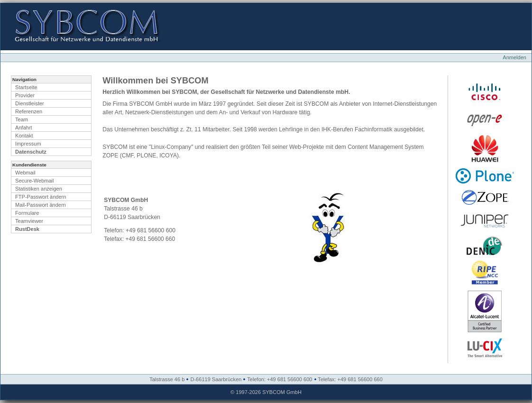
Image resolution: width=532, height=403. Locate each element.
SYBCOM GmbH (282, 392)
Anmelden (514, 57)
